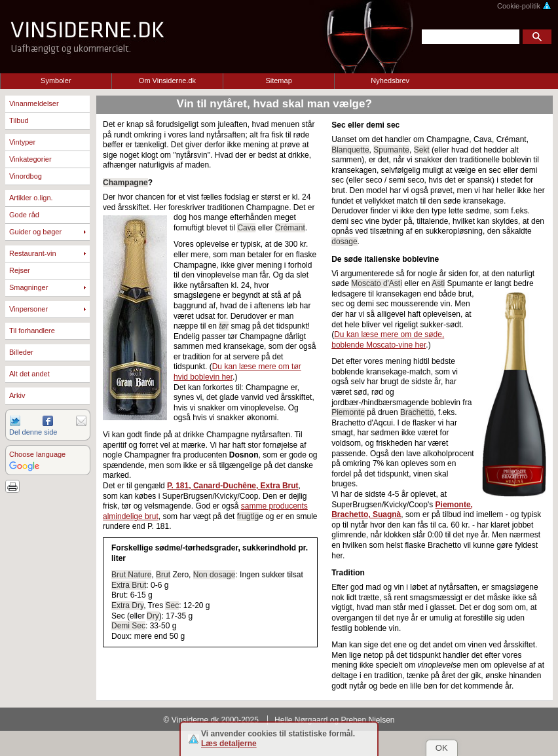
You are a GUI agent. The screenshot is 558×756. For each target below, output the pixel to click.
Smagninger (28, 287)
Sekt (422, 150)
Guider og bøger (35, 232)
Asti (438, 283)
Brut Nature (131, 575)
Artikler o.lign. (31, 198)
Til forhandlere (32, 331)
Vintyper (22, 142)
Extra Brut (129, 585)
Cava (246, 228)
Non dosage (214, 575)
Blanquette (350, 150)
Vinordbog (26, 176)
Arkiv (17, 395)
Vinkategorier (30, 159)
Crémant (290, 228)
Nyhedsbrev (390, 81)
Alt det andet (29, 374)
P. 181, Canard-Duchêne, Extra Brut (233, 486)
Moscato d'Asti (377, 283)
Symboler (56, 81)
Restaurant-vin (33, 253)
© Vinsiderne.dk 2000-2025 (211, 720)
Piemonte (348, 412)
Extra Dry (127, 605)
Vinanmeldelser (34, 103)
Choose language (37, 454)
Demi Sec (128, 626)
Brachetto (417, 412)
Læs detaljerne (229, 744)
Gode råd (24, 215)
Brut (163, 575)
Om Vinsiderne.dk (167, 81)
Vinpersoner (28, 309)
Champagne (125, 183)
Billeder (21, 352)
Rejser (20, 270)
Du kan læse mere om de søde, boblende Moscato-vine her (388, 340)
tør (224, 326)
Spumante (391, 150)
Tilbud (19, 120)
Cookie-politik (524, 6)
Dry (153, 616)
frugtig (248, 516)
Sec (172, 605)
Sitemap (278, 81)
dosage (344, 242)
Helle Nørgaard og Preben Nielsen (334, 720)
